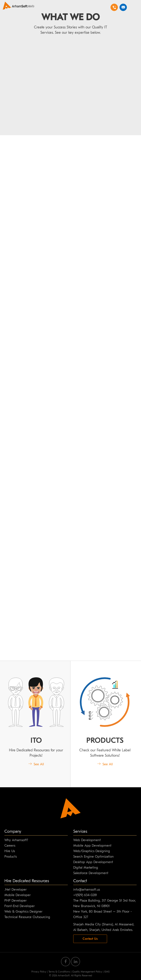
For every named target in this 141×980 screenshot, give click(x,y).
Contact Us (90, 939)
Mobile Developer (18, 895)
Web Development (87, 840)
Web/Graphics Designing (92, 851)
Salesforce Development (91, 873)
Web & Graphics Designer (23, 912)
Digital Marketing (86, 868)
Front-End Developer (20, 906)
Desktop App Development (93, 862)
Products (11, 857)
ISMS (107, 972)
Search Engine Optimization (93, 857)
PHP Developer (16, 901)
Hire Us (10, 851)
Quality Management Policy (87, 972)
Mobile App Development (92, 846)
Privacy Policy (39, 972)
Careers (10, 846)
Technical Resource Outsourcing (27, 917)
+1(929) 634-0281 (85, 895)
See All (36, 764)
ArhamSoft (64, 975)
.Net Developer (16, 890)
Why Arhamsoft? (16, 840)
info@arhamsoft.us (86, 890)
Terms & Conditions (59, 972)
